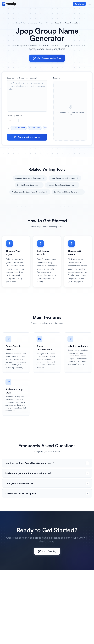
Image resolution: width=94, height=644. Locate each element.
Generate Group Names (27, 137)
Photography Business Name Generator (30, 192)
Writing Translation (31, 23)
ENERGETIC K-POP (19, 128)
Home (18, 23)
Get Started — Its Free (47, 58)
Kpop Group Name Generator (65, 178)
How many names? (15, 116)
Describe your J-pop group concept (22, 78)
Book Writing (46, 23)
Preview (57, 78)
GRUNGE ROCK (35, 128)
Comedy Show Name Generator (30, 178)
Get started (79, 4)
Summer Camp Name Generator (62, 185)
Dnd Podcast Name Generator (68, 192)
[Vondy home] (9, 4)
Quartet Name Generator (29, 185)
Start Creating (47, 551)
